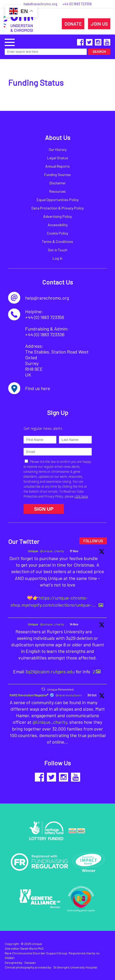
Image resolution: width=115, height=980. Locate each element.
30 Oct (92, 695)
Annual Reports (57, 166)
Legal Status (58, 158)
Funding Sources (57, 175)
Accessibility (58, 225)
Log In (57, 258)
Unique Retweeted (60, 689)
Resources (57, 191)
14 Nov (74, 624)
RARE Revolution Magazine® (29, 695)
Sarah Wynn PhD (32, 948)
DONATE (73, 24)
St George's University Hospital (75, 967)
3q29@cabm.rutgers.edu (50, 671)
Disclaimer (58, 183)
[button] (10, 42)
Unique (33, 551)
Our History (58, 149)
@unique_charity (52, 551)
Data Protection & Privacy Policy (57, 208)
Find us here (38, 388)
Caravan (30, 962)
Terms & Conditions (57, 241)
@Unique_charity (50, 722)
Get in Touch (58, 250)
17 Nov (74, 551)
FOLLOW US (93, 541)
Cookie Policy (57, 233)
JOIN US (99, 24)
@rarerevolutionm (69, 695)
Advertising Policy (57, 216)
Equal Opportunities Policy (58, 200)
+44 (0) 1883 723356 (77, 4)
